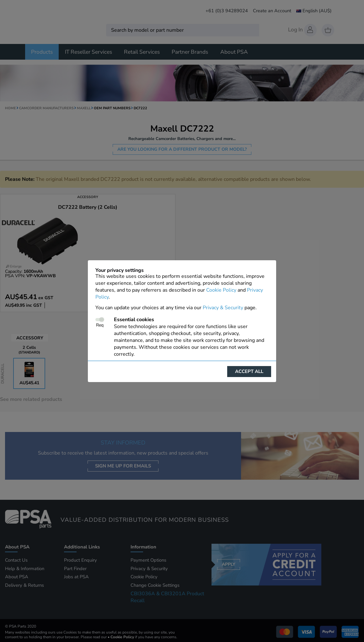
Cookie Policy (221, 290)
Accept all (249, 371)
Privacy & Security (223, 308)
